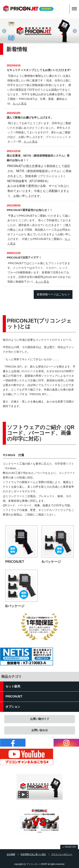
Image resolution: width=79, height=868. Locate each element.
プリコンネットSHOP (28, 10)
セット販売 (13, 686)
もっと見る (20, 104)
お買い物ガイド (40, 719)
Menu (73, 7)
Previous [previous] (4, 31)
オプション (13, 707)
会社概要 (11, 854)
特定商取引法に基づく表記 (33, 854)
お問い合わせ (40, 730)
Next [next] (75, 31)
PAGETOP (71, 847)
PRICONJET (14, 697)
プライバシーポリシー (62, 854)
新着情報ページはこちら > (53, 294)
